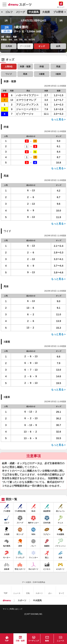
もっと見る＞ (59, 119)
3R (61, 21)
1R (6, 21)
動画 (47, 641)
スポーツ (22, 600)
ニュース (60, 641)
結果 (58, 46)
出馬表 (9, 46)
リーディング (34, 641)
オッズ (42, 46)
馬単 (25, 74)
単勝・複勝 (25, 67)
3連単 (58, 74)
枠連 (42, 67)
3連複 (42, 74)
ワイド (9, 74)
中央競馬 (34, 12)
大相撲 (46, 12)
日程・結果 (20, 641)
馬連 (58, 67)
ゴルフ (9, 12)
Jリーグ (21, 12)
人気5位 (9, 67)
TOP (7, 641)
